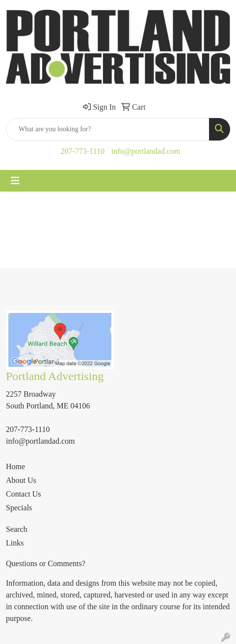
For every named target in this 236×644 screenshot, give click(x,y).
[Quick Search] (108, 129)
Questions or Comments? (46, 563)
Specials (19, 508)
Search (17, 529)
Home (15, 466)
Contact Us (24, 494)
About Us (21, 480)
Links (15, 543)
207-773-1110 (83, 151)
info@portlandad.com (146, 151)
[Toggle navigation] (15, 181)
